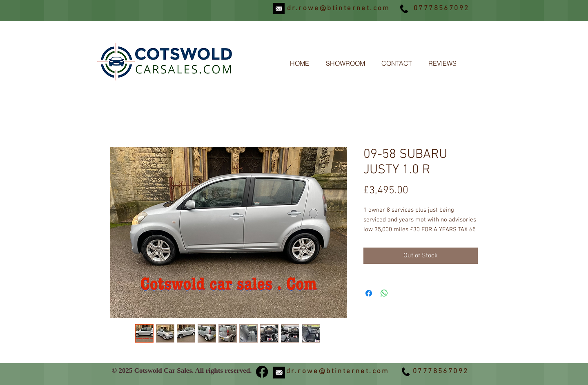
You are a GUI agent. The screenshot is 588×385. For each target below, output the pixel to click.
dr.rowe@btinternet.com (339, 9)
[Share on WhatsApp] (384, 293)
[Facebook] (262, 372)
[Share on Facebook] (369, 293)
